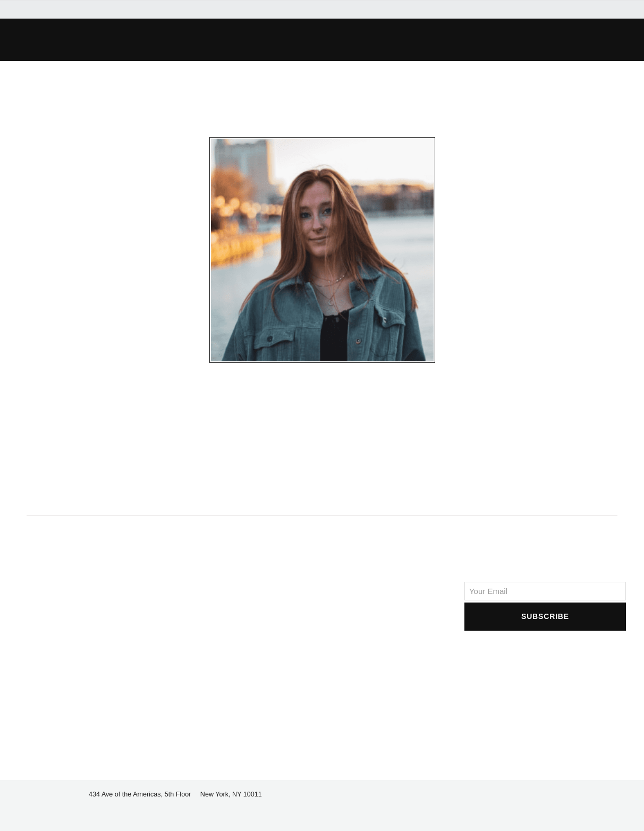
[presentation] (545, 654)
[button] (134, 40)
